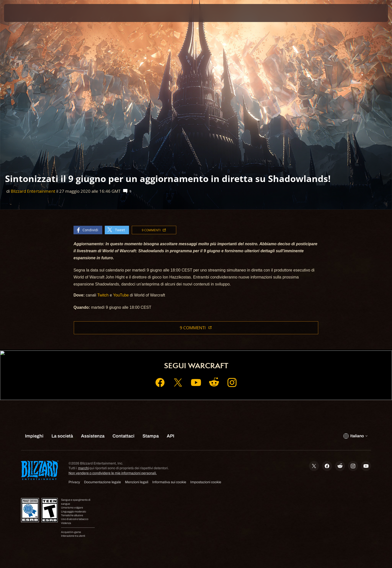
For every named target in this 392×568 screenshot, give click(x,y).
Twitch (103, 295)
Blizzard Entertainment (33, 191)
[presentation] (22, 13)
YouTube (121, 295)
